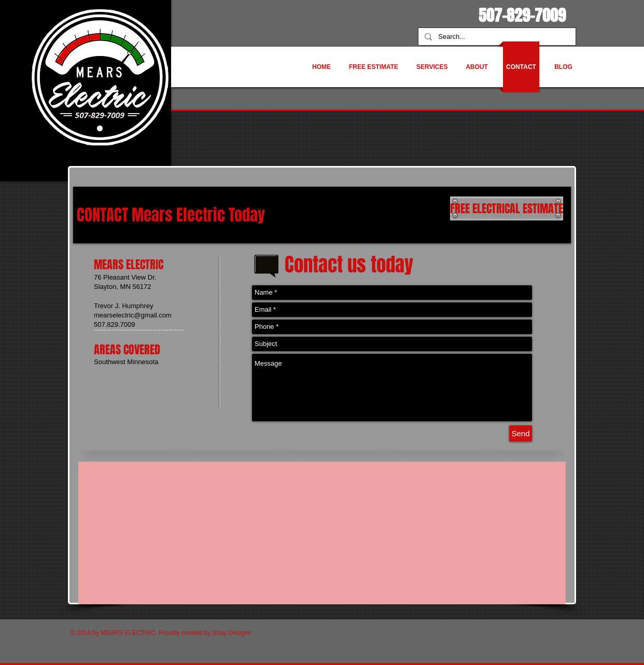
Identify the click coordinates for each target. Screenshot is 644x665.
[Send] (521, 433)
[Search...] (496, 37)
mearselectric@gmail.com (133, 315)
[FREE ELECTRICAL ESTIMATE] (507, 209)
